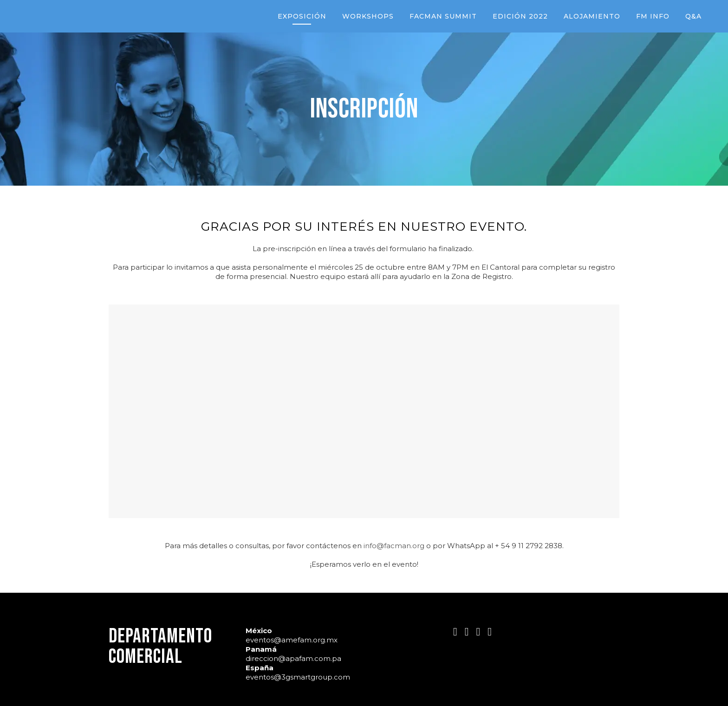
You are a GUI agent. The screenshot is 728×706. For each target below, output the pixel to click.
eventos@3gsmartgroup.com (298, 677)
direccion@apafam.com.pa (293, 658)
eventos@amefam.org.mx (292, 640)
